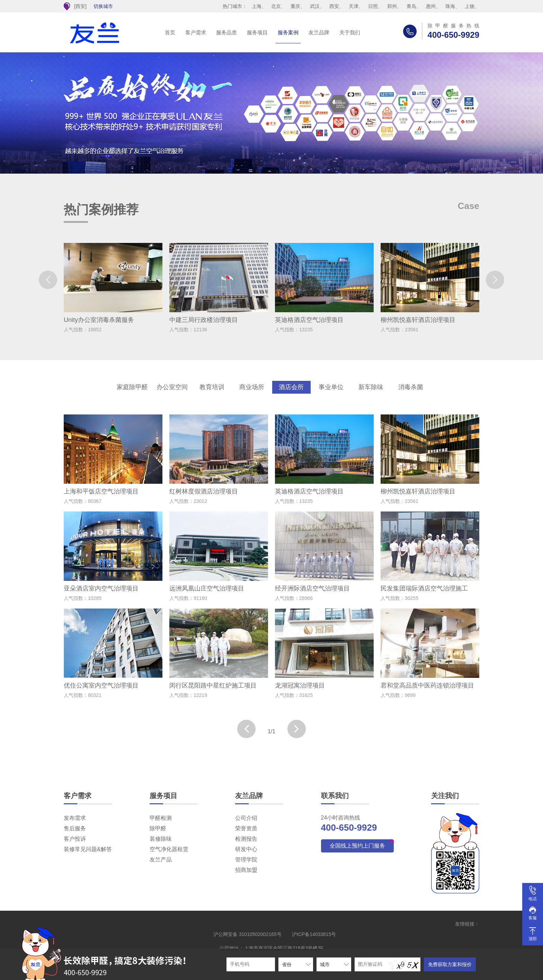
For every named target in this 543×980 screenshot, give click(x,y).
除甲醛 (158, 828)
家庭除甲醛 (132, 387)
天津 (354, 6)
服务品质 (226, 32)
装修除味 (161, 839)
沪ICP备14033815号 (314, 934)
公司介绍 (246, 818)
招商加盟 (246, 870)
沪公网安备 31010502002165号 (247, 934)
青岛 (411, 6)
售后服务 (75, 828)
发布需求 (75, 818)
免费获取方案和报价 (450, 964)
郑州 (392, 6)
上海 (257, 6)
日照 (373, 6)
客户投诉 (75, 839)
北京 (276, 6)
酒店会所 (291, 387)
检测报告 (246, 839)
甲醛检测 (161, 818)
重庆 (295, 6)
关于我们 (350, 32)
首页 (170, 32)
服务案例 (288, 32)
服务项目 (257, 32)
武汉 (315, 6)
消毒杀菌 (411, 387)
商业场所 (252, 387)
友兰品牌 (319, 32)
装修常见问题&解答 (88, 849)
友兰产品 (161, 860)
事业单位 (331, 387)
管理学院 (246, 860)
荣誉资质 (246, 828)
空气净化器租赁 (169, 849)
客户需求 (196, 32)
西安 (334, 6)
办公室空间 (172, 387)
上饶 (470, 6)
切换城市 (103, 6)
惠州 (431, 6)
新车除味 (371, 387)
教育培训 (212, 387)
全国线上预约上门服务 (357, 846)
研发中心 (246, 849)
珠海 (450, 6)
